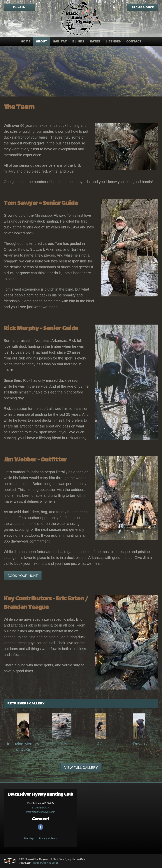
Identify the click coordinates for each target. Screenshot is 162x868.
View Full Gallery (81, 768)
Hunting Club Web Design (46, 863)
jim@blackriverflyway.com (40, 812)
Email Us (19, 8)
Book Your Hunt (23, 576)
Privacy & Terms (48, 838)
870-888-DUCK (143, 8)
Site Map (28, 838)
